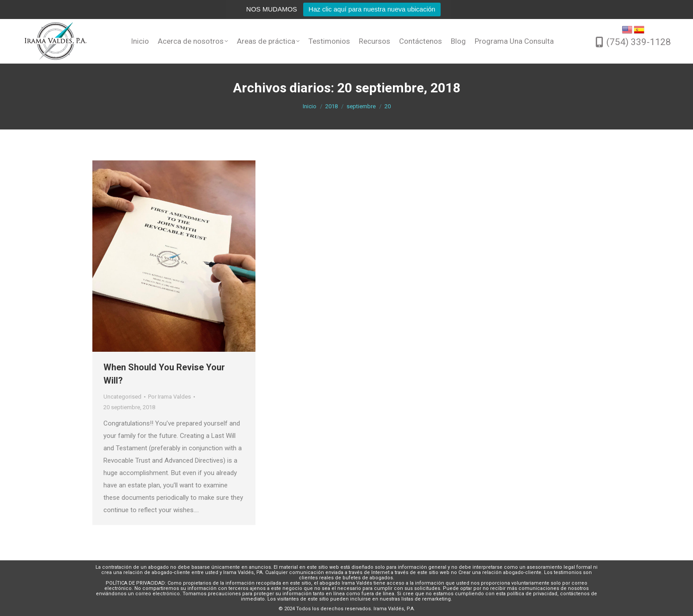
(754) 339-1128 (639, 42)
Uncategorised (122, 397)
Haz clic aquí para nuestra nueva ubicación (372, 9)
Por (169, 397)
